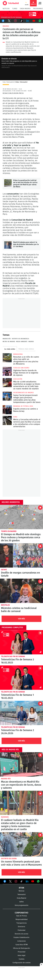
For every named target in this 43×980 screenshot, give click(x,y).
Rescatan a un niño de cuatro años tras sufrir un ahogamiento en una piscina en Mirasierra (7, 358)
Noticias (6, 9)
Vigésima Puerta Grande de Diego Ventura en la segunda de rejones (7, 371)
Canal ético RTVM (22, 945)
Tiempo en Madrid (9, 531)
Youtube (34, 21)
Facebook (3, 21)
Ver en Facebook (5, 882)
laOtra (21, 902)
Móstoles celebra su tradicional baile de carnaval (21, 591)
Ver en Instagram (16, 881)
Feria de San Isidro (21, 368)
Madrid (6, 26)
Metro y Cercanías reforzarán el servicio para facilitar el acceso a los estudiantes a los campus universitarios (7, 420)
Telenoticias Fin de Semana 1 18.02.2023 (21, 678)
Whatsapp (40, 21)
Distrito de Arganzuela (20, 339)
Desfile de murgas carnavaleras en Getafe (21, 556)
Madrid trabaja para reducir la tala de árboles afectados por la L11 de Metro (8, 245)
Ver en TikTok (21, 882)
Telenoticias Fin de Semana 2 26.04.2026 (21, 713)
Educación (18, 379)
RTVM (21, 888)
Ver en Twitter (10, 882)
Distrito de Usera (9, 859)
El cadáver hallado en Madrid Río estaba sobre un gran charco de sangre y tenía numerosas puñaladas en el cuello (21, 803)
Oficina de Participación (21, 948)
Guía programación (22, 905)
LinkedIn (28, 21)
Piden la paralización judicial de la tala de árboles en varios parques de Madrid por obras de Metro (8, 183)
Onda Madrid (25, 9)
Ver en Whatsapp (38, 881)
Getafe (4, 570)
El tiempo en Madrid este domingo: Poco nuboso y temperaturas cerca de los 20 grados (21, 517)
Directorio (21, 927)
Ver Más (21, 619)
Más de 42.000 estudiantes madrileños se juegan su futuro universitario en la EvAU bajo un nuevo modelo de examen (7, 383)
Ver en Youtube (33, 881)
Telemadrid (21, 895)
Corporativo (21, 913)
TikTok (21, 21)
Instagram (15, 21)
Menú (40, 3)
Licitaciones (22, 941)
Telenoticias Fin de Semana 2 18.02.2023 (21, 642)
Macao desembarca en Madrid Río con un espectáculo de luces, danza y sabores (21, 764)
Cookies (22, 959)
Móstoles (5, 605)
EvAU (15, 417)
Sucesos (5, 817)
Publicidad (21, 930)
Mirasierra (18, 354)
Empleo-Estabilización (21, 937)
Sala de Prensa (21, 916)
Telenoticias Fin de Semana (13, 656)
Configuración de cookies (22, 963)
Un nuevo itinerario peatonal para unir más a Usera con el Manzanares (21, 844)
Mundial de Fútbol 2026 (23, 406)
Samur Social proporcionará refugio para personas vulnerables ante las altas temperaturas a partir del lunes (7, 396)
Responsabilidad (22, 919)
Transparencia (21, 923)
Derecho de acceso (21, 934)
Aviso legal (21, 955)
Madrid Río (7, 339)
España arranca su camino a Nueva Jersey (7, 410)
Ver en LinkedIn (27, 881)
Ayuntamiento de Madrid (23, 393)
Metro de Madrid (9, 342)
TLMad (15, 9)
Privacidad (22, 952)
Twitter (9, 21)
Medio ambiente (22, 342)
